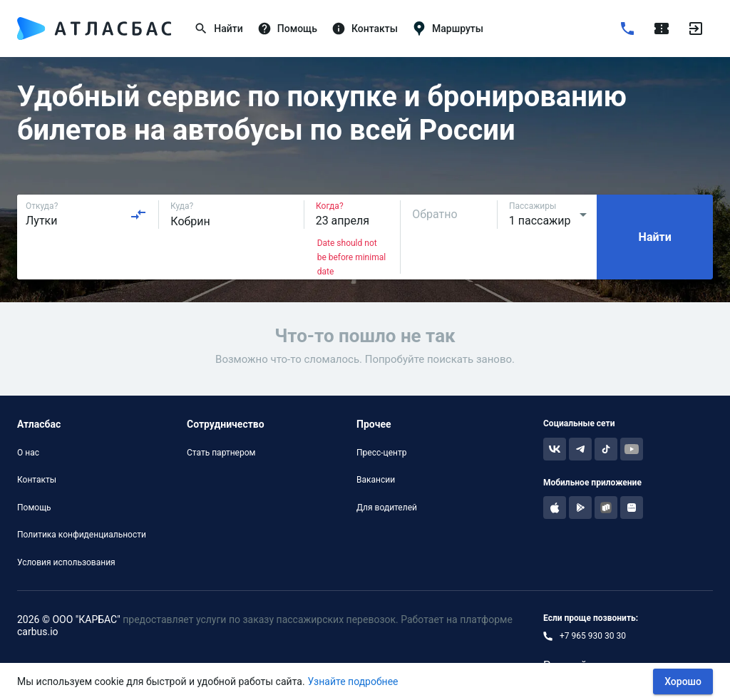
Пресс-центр (381, 453)
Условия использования (66, 562)
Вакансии (376, 480)
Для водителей (387, 508)
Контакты (37, 480)
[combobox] (86, 215)
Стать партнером (221, 453)
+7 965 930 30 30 (593, 636)
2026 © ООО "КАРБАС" (69, 619)
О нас (28, 453)
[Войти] (696, 29)
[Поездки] (662, 29)
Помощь (34, 508)
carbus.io (38, 632)
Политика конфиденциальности (82, 535)
